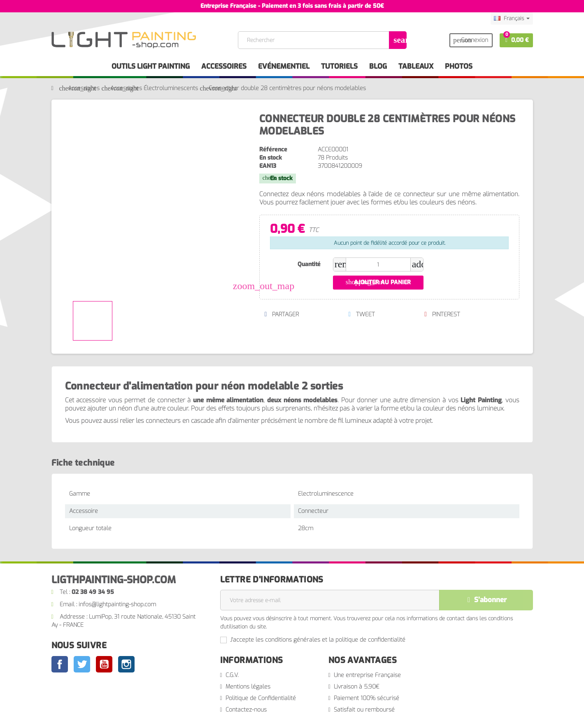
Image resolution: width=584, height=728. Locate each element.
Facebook (60, 664)
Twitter (82, 664)
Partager (282, 314)
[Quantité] (378, 264)
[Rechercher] (322, 40)
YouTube (104, 664)
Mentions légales (248, 687)
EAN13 (268, 166)
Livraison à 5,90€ (357, 687)
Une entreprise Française (367, 675)
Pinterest (442, 314)
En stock (271, 158)
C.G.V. (232, 675)
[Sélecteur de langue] (512, 19)
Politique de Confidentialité (261, 698)
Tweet (362, 314)
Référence (273, 150)
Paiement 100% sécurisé (366, 698)
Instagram (126, 664)
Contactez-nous (246, 710)
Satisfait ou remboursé (364, 710)
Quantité (309, 264)
